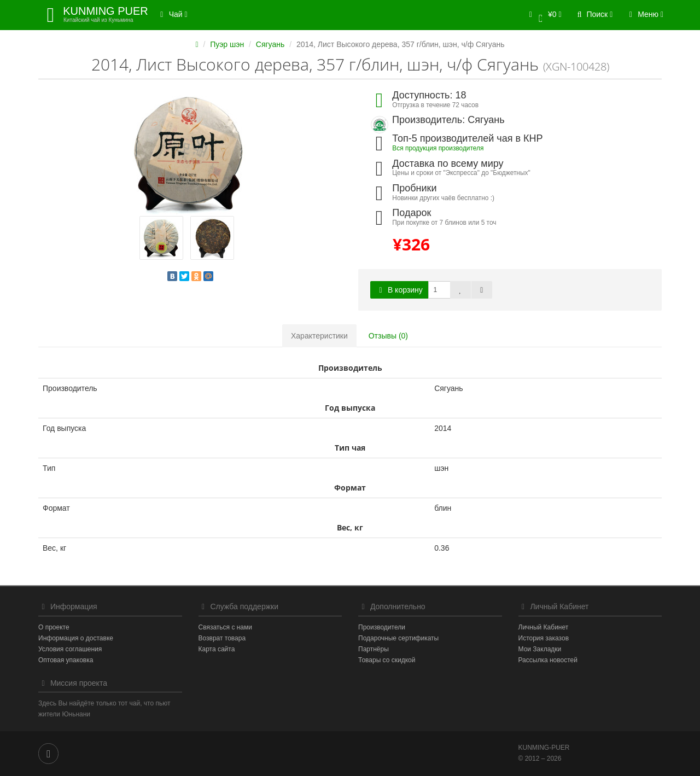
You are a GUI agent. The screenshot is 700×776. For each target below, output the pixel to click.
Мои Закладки (540, 649)
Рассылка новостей (548, 660)
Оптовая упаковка (66, 660)
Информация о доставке (76, 638)
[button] (543, 15)
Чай (172, 14)
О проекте (54, 627)
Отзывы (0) (388, 336)
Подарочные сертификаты (398, 638)
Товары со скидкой (387, 660)
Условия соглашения (70, 649)
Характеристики (319, 336)
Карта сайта (217, 649)
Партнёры (374, 649)
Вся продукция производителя (438, 148)
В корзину (399, 290)
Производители (382, 627)
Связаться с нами (225, 627)
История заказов (544, 638)
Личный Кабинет (544, 627)
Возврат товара (222, 638)
